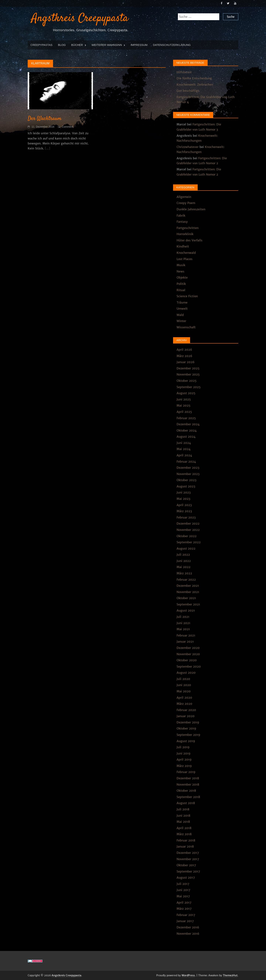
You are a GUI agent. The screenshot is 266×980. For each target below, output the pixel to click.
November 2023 (188, 474)
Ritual (181, 290)
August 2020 (186, 672)
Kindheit (183, 246)
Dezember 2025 (188, 368)
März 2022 (184, 573)
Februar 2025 (186, 418)
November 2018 (188, 784)
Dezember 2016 (188, 927)
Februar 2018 (186, 840)
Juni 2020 (184, 685)
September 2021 (188, 604)
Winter (181, 321)
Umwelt (182, 308)
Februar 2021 (186, 635)
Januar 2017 (185, 921)
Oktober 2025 (187, 380)
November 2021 (188, 592)
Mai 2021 (183, 629)
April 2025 (184, 411)
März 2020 (184, 703)
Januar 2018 (185, 846)
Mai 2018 (183, 821)
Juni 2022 (184, 560)
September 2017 (188, 871)
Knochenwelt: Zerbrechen (195, 84)
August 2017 (186, 877)
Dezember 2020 (188, 647)
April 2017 (184, 902)
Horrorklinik (185, 234)
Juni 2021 (183, 623)
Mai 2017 (183, 896)
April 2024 (184, 455)
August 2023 (186, 486)
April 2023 (184, 505)
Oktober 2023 (186, 480)
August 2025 (186, 393)
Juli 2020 (183, 678)
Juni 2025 (184, 399)
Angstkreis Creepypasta (80, 18)
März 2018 (184, 834)
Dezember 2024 (188, 424)
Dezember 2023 (188, 467)
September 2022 (189, 542)
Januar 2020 (186, 716)
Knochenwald (186, 252)
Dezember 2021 (188, 585)
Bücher (77, 44)
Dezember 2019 (188, 722)
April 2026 (184, 349)
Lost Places (185, 259)
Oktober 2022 (187, 536)
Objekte (182, 277)
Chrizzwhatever (188, 147)
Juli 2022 (183, 554)
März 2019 (184, 765)
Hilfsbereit (184, 72)
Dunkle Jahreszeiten (191, 209)
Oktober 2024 (187, 430)
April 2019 (184, 759)
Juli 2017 (183, 883)
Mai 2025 (184, 405)
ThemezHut (230, 975)
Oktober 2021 (186, 598)
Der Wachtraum (45, 118)
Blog (62, 44)
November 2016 (188, 933)
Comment (68, 126)
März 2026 (184, 356)
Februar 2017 (186, 915)
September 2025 (189, 387)
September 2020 (189, 666)
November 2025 (188, 374)
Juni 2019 (184, 753)
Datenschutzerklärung (172, 44)
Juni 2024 (184, 442)
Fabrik (181, 215)
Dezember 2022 (188, 523)
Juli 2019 (183, 747)
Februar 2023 (186, 517)
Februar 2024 (186, 461)
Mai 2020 (184, 691)
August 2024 (186, 436)
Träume (182, 302)
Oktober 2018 (186, 790)
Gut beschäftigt (188, 90)
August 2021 (186, 610)
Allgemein (184, 196)
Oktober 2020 (187, 660)
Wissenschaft (186, 327)
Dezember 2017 (188, 852)
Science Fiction (187, 296)
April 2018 (184, 828)
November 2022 (188, 529)
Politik (181, 283)
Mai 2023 (183, 498)
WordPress (188, 975)
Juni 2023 (184, 492)
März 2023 (184, 511)
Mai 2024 (184, 449)
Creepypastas (41, 44)
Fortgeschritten (188, 228)
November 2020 (188, 654)
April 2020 (184, 697)
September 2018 (188, 797)
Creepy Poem (186, 203)
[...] (48, 148)
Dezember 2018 (188, 778)
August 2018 (186, 803)
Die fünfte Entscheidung (194, 78)
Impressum (139, 44)
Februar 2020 (186, 710)
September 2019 (188, 734)
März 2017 (184, 908)
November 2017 (188, 859)
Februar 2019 (186, 772)
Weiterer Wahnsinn (107, 44)
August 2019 (186, 741)
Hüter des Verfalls (190, 240)
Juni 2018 (183, 815)
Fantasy (182, 221)
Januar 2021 (185, 641)
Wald (180, 314)
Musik (181, 265)
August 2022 (186, 548)
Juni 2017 (183, 890)
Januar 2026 (186, 362)
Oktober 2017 (186, 865)
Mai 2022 (184, 567)
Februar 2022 (186, 579)
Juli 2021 (183, 616)
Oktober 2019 (186, 728)
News (180, 271)
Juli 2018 (183, 809)
